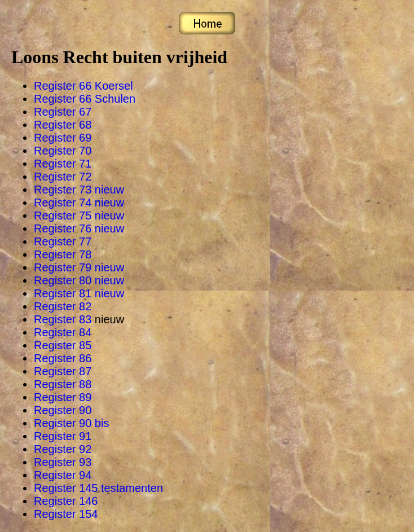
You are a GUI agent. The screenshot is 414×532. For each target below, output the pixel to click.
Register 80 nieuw (79, 280)
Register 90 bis (71, 423)
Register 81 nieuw (79, 293)
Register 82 (63, 306)
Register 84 (63, 332)
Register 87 (63, 371)
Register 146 (66, 501)
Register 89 (63, 397)
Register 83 (64, 319)
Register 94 (63, 475)
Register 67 (63, 112)
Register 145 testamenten (98, 488)
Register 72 (63, 177)
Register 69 (63, 138)
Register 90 (63, 410)
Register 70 (63, 151)
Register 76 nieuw (79, 228)
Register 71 (63, 164)
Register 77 (63, 241)
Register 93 (63, 462)
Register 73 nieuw (79, 190)
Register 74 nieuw (79, 203)
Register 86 (63, 358)
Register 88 (63, 384)
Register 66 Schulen (85, 99)
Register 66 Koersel (83, 86)
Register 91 (63, 436)
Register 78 (63, 254)
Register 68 (63, 125)
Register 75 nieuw (79, 216)
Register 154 (66, 514)
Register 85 (63, 345)
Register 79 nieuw (79, 267)
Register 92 (63, 449)
